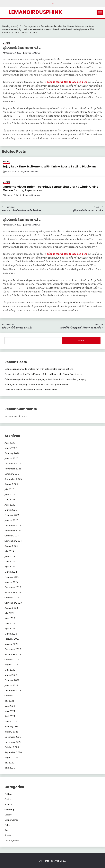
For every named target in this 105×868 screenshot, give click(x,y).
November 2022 (13, 654)
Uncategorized (12, 840)
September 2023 (13, 603)
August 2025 (11, 484)
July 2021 (9, 701)
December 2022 (13, 649)
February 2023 (12, 639)
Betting (6, 43)
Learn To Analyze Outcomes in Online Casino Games (31, 390)
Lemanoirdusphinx (35, 12)
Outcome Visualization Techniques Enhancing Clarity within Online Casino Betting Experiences (51, 188)
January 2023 (11, 644)
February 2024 (12, 577)
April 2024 (10, 567)
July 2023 (9, 613)
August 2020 (11, 757)
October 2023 (12, 598)
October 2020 (12, 747)
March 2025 (11, 510)
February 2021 (12, 726)
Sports (8, 835)
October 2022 (12, 659)
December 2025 (13, 463)
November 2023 (13, 592)
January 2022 (11, 685)
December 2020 (13, 737)
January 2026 (11, 458)
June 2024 (10, 556)
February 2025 (12, 515)
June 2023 (10, 618)
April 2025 (10, 505)
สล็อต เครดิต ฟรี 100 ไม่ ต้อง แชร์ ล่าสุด (67, 82)
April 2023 (10, 629)
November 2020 (13, 742)
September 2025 (13, 479)
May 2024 (10, 561)
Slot (6, 830)
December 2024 (13, 525)
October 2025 (12, 474)
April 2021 (10, 716)
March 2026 (11, 448)
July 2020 (9, 763)
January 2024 (11, 582)
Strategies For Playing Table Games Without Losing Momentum (36, 384)
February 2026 (12, 453)
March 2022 (11, 675)
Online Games (11, 820)
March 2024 (11, 572)
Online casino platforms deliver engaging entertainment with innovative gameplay (46, 379)
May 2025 (10, 500)
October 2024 (12, 536)
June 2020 (10, 768)
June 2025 (10, 494)
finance (8, 804)
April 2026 (10, 443)
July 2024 (9, 551)
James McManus (33, 53)
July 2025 (9, 489)
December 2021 (13, 690)
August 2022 (11, 665)
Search (81, 341)
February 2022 (12, 680)
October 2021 (12, 695)
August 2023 (11, 608)
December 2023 (13, 587)
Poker (7, 825)
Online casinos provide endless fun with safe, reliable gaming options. (39, 369)
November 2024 (13, 531)
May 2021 (10, 711)
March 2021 (11, 721)
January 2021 (11, 732)
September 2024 (13, 541)
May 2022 (10, 670)
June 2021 (10, 706)
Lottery (8, 815)
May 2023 (10, 623)
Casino (8, 799)
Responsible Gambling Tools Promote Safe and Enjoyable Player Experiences (43, 374)
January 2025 (11, 520)
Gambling (9, 810)
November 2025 (13, 469)
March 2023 (11, 634)
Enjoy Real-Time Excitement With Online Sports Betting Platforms (50, 166)
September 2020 (13, 752)
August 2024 (11, 546)
